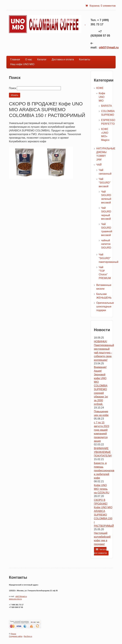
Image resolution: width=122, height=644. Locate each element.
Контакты (85, 59)
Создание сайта (16, 636)
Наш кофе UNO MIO (22, 64)
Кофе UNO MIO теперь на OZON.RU (102, 489)
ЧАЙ (99, 165)
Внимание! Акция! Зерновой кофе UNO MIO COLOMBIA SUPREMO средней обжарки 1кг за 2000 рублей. (101, 386)
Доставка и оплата (63, 59)
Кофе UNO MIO (102, 97)
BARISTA (107, 106)
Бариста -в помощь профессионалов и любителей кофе (104, 470)
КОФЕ (100, 88)
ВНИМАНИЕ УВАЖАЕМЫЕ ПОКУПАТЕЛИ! (103, 452)
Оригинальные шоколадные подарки (105, 307)
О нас (29, 59)
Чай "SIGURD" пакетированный (109, 258)
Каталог (42, 59)
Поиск (12, 88)
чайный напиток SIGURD (106, 244)
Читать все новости (100, 551)
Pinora (13, 634)
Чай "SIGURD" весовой (105, 183)
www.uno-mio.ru (15, 599)
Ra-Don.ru (28, 636)
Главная (15, 59)
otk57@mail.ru (109, 47)
